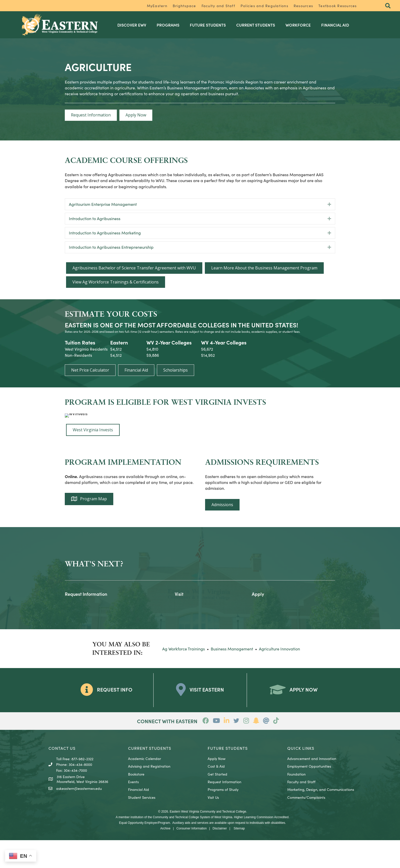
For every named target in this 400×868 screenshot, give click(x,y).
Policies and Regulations (264, 6)
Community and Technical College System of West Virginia (192, 845)
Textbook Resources (338, 6)
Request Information (224, 810)
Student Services (142, 825)
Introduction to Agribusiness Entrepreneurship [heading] (111, 247)
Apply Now (217, 786)
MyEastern (157, 6)
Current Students (259, 25)
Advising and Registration (149, 794)
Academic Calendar (145, 786)
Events (133, 810)
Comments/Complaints (306, 825)
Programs (172, 25)
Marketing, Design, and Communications (321, 817)
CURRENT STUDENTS (150, 776)
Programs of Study (223, 817)
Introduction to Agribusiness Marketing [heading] (105, 232)
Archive (165, 856)
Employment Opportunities (309, 794)
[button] (387, 6)
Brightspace (184, 6)
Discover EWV (135, 25)
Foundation (296, 802)
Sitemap (239, 856)
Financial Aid (339, 25)
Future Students (211, 25)
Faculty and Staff (218, 6)
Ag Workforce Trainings (184, 676)
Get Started (217, 802)
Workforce (302, 25)
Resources (303, 6)
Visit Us (213, 825)
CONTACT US (62, 776)
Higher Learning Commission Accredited (261, 845)
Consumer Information (191, 856)
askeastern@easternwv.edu (79, 816)
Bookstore (136, 802)
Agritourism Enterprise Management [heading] (103, 204)
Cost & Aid (216, 794)
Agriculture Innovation (279, 676)
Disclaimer (220, 856)
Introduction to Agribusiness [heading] (95, 218)
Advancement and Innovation (312, 786)
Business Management (232, 676)
